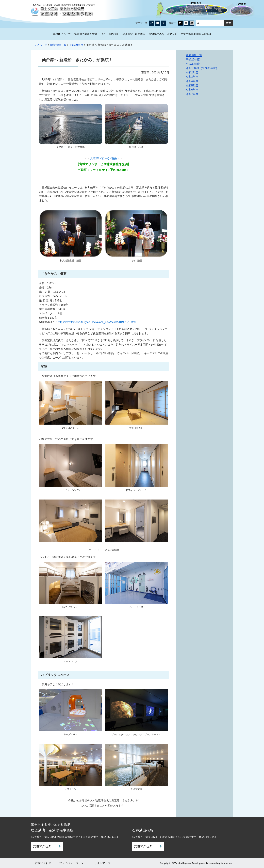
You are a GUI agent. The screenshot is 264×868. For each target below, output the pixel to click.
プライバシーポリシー (73, 863)
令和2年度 (192, 73)
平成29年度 (193, 60)
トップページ (39, 45)
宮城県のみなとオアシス (163, 34)
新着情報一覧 (58, 45)
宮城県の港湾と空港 (86, 34)
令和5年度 (192, 85)
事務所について (62, 34)
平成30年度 (76, 45)
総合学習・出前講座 (134, 34)
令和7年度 (192, 94)
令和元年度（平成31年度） (202, 68)
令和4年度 (192, 81)
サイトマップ (102, 863)
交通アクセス (42, 846)
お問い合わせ (43, 863)
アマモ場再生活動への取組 (196, 34)
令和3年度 (192, 77)
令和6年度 (192, 90)
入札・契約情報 (110, 34)
